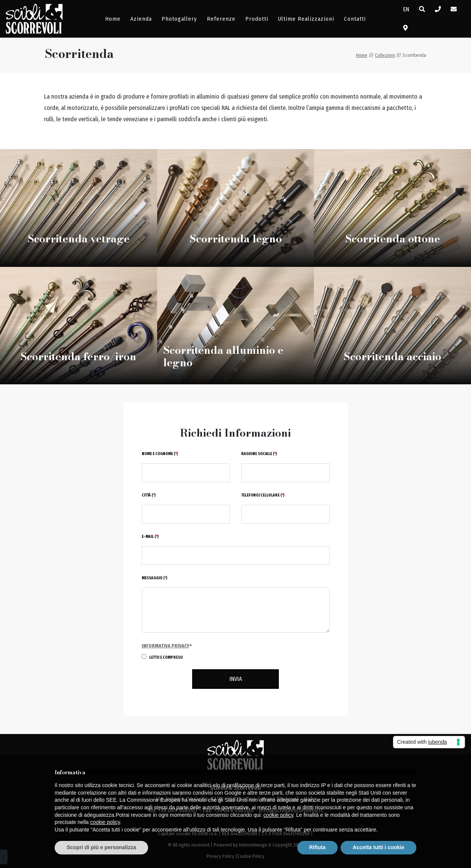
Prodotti (257, 19)
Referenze (221, 19)
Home (113, 19)
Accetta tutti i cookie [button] (378, 847)
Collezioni (385, 55)
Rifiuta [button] (318, 847)
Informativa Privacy (165, 646)
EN (406, 9)
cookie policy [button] (278, 815)
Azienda (141, 19)
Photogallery (179, 19)
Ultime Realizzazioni (306, 19)
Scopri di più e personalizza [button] (101, 847)
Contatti (355, 19)
